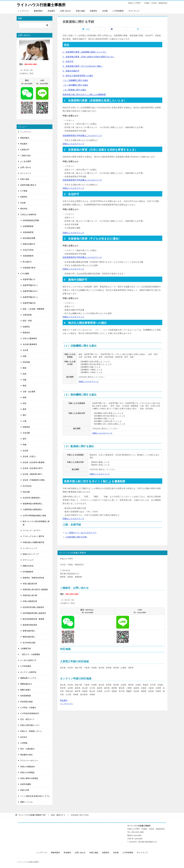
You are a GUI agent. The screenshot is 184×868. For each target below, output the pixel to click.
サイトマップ (134, 11)
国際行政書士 (26, 690)
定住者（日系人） (30, 456)
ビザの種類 (25, 274)
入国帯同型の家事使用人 (33, 510)
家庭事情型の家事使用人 (33, 504)
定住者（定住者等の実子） (33, 468)
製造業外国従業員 (30, 625)
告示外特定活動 (29, 643)
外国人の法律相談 (27, 772)
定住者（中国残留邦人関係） (34, 480)
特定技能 (26, 362)
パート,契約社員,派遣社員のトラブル (35, 796)
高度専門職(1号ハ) (30, 297)
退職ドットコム (26, 802)
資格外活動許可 (29, 244)
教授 (25, 368)
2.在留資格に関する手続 (76, 537)
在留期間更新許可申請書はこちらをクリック (82, 135)
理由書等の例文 (26, 755)
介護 (25, 421)
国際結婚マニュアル (28, 678)
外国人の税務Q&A (27, 767)
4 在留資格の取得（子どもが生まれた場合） (83, 66)
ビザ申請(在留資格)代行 (30, 713)
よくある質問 (26, 161)
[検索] (34, 25)
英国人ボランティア (31, 554)
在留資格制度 (26, 696)
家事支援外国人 (29, 631)
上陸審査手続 (26, 649)
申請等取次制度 (26, 702)
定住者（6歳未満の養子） (33, 474)
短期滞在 (94, 11)
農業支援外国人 (29, 637)
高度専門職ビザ (29, 279)
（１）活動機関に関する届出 (75, 80)
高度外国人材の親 (30, 595)
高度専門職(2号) (29, 303)
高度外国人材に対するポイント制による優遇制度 (84, 94)
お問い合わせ (65, 11)
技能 (25, 356)
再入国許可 (27, 262)
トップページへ (67, 704)
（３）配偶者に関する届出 (74, 90)
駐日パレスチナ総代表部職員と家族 (36, 523)
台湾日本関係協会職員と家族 (34, 515)
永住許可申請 (28, 250)
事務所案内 (38, 11)
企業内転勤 (27, 315)
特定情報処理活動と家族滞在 (34, 613)
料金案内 (51, 11)
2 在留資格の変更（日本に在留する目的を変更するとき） (89, 57)
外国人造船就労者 (30, 601)
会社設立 (24, 737)
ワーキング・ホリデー (32, 530)
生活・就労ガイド (27, 719)
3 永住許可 (68, 61)
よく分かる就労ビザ (28, 660)
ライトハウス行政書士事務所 (42, 4)
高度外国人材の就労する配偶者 (35, 589)
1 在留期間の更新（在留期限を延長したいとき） (85, 52)
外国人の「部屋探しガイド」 (32, 731)
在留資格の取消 (29, 268)
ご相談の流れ (26, 155)
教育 (25, 409)
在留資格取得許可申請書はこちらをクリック (82, 257)
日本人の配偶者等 (30, 338)
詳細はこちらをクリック (73, 144)
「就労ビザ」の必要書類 (30, 654)
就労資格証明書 (29, 238)
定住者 (25, 450)
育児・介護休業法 (27, 749)
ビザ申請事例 (118, 11)
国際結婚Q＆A (26, 684)
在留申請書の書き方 (28, 185)
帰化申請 (24, 209)
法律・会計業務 (29, 392)
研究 (25, 403)
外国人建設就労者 (30, 584)
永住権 (105, 11)
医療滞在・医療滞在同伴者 (33, 578)
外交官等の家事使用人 (32, 498)
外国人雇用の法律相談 (29, 778)
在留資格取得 (28, 256)
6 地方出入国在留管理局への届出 (78, 76)
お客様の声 (25, 150)
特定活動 (26, 492)
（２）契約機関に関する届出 (75, 85)
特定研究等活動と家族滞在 (33, 607)
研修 (25, 445)
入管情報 (24, 743)
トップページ (23, 11)
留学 (25, 439)
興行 (25, 415)
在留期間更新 (28, 226)
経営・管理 (27, 321)
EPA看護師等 (28, 572)
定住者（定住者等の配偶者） (34, 462)
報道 (25, 386)
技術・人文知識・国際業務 (33, 309)
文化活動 (26, 433)
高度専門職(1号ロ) (30, 291)
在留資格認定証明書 (31, 220)
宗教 (25, 380)
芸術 (25, 374)
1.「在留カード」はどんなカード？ (81, 533)
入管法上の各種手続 (28, 215)
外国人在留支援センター (30, 725)
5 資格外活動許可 (71, 71)
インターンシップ (30, 548)
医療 (25, 397)
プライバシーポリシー (29, 761)
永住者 (25, 350)
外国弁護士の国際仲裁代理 (33, 542)
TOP (32, 815)
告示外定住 (27, 486)
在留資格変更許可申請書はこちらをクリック (82, 180)
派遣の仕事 (25, 790)
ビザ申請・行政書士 (28, 708)
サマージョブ (28, 560)
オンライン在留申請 (28, 672)
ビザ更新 (24, 191)
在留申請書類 (26, 784)
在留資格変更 (28, 232)
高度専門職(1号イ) (30, 285)
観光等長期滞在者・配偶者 (33, 619)
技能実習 (26, 427)
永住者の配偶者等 (30, 344)
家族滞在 (26, 333)
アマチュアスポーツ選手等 (33, 536)
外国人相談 (80, 11)
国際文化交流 (28, 566)
